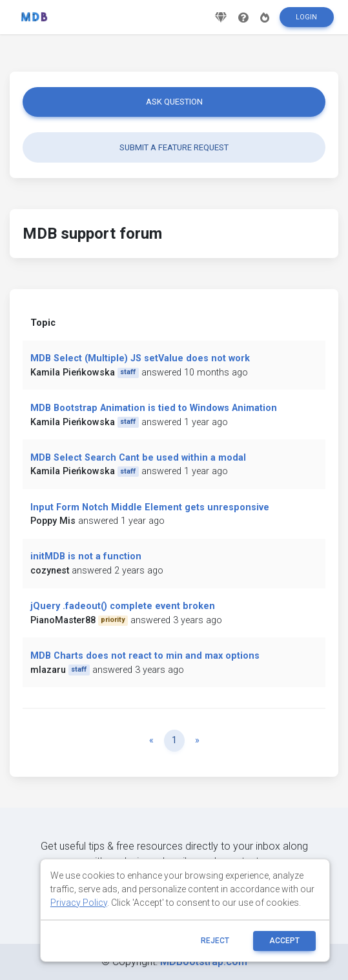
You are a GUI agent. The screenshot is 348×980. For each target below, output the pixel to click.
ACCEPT (284, 941)
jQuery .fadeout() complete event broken (123, 606)
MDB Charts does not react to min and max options (145, 656)
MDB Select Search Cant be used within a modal (138, 458)
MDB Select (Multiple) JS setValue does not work (140, 358)
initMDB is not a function (86, 556)
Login (306, 17)
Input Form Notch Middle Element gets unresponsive (150, 507)
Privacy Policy (79, 903)
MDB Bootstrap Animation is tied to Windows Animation (154, 408)
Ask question (174, 102)
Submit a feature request (174, 147)
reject (215, 941)
